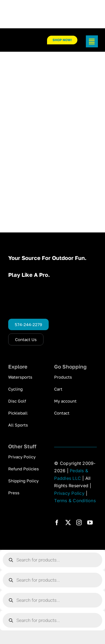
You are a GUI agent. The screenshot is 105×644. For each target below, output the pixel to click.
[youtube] (90, 523)
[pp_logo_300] (23, 40)
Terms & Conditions (75, 501)
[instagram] (79, 523)
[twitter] (68, 523)
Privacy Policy (69, 493)
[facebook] (57, 523)
